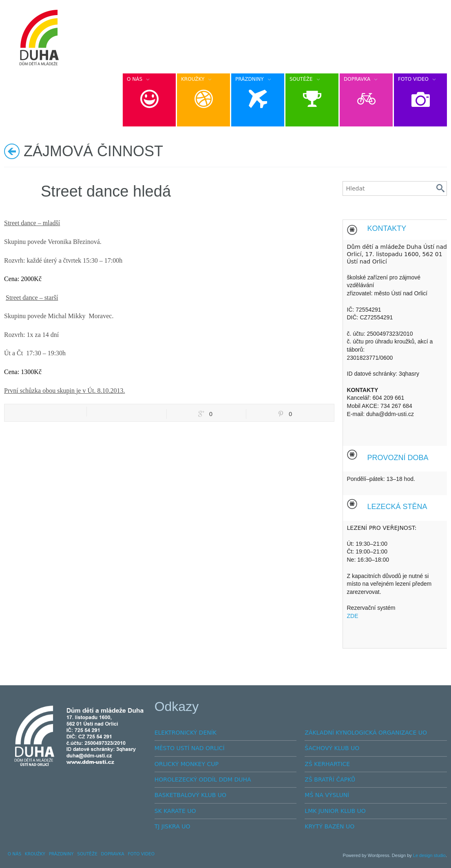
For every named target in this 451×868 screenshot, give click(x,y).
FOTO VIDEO (141, 854)
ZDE (353, 616)
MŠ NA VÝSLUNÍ (327, 795)
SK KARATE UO (175, 811)
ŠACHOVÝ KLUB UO (332, 748)
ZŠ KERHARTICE (327, 764)
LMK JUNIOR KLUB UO (335, 811)
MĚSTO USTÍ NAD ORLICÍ (190, 748)
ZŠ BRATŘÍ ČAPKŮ (330, 779)
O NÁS (14, 854)
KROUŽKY (35, 854)
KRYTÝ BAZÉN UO (329, 826)
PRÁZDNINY (61, 854)
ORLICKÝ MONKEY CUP (187, 764)
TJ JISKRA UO (172, 826)
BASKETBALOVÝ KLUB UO (190, 795)
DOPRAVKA (113, 854)
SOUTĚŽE (87, 854)
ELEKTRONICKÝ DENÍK (186, 733)
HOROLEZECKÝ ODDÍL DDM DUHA (203, 779)
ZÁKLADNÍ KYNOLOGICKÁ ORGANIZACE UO (366, 733)
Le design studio (429, 855)
